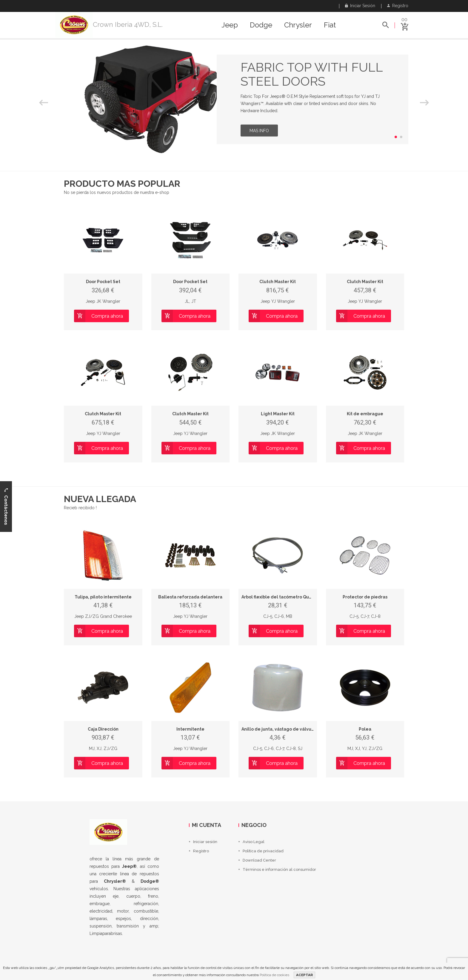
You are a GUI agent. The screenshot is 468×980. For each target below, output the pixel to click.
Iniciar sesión (360, 6)
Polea (365, 729)
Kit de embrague (365, 414)
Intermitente (190, 729)
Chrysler (298, 25)
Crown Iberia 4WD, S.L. (128, 24)
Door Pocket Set (103, 282)
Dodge (261, 25)
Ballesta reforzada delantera (190, 597)
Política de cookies (274, 975)
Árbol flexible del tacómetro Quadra (280, 597)
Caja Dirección (103, 729)
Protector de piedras (365, 597)
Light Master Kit (278, 414)
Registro (398, 6)
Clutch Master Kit (278, 282)
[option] (234, 99)
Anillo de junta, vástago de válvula (278, 729)
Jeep (230, 25)
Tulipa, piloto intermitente (103, 597)
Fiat (330, 25)
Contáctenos (6, 506)
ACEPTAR (304, 975)
